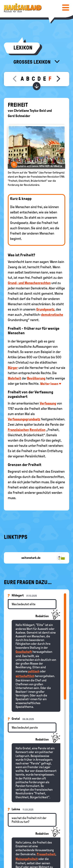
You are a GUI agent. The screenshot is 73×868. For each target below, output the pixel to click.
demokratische (52, 315)
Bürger (13, 368)
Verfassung (48, 403)
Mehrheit (14, 378)
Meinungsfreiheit (27, 859)
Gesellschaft (24, 652)
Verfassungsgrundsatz (24, 419)
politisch (34, 671)
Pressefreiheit (46, 854)
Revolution (37, 430)
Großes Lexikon (33, 62)
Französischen (18, 430)
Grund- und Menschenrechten (29, 283)
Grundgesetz (45, 309)
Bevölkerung (36, 378)
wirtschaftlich (25, 676)
